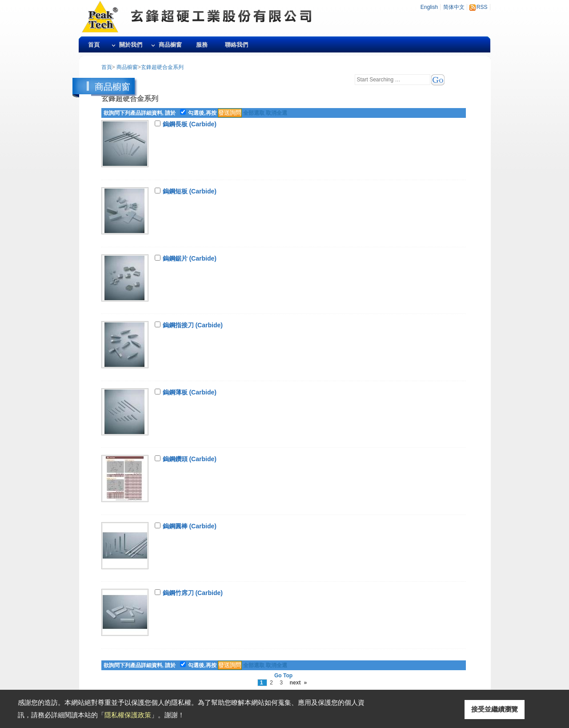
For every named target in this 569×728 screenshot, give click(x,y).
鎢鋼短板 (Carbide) (190, 191)
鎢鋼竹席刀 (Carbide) (193, 593)
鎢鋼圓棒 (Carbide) (190, 526)
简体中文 (454, 7)
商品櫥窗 (170, 45)
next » (298, 683)
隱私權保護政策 (128, 715)
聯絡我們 (236, 45)
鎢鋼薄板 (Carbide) (190, 392)
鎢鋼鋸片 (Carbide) (190, 258)
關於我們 (131, 45)
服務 (202, 45)
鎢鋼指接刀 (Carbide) (193, 325)
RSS (482, 7)
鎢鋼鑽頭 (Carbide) (190, 459)
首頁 (94, 45)
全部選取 (254, 113)
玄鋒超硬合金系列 (162, 67)
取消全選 (276, 113)
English (429, 7)
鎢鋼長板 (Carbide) (190, 124)
